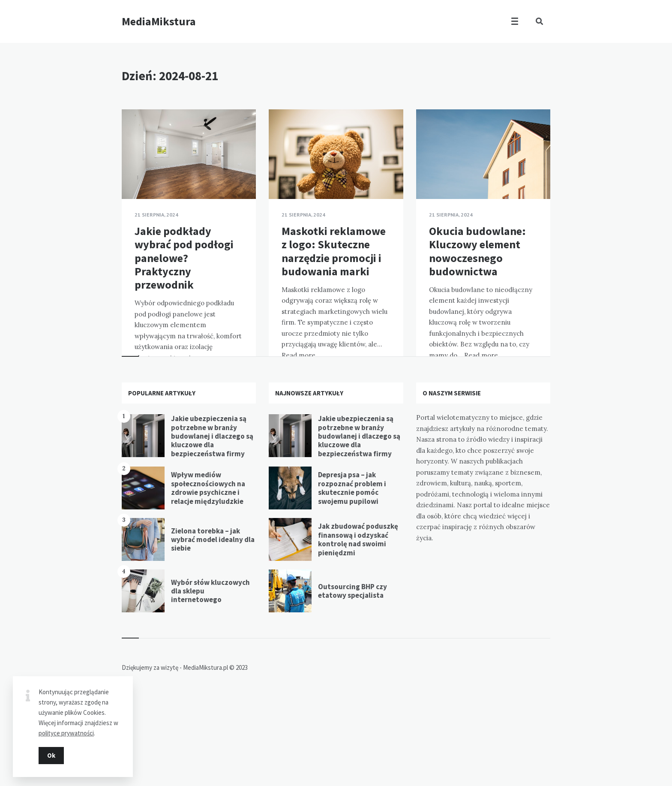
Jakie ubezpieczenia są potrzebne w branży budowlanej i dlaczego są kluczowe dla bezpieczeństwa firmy (212, 526)
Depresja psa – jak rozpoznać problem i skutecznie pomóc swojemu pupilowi (352, 577)
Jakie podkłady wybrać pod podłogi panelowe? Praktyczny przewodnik (184, 258)
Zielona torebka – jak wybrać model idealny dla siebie (213, 629)
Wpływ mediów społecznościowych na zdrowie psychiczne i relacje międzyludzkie (208, 577)
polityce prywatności (66, 729)
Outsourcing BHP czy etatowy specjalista (352, 680)
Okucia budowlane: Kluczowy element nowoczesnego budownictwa (477, 251)
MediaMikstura (159, 21)
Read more (225, 380)
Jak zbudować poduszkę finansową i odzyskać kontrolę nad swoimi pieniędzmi (358, 629)
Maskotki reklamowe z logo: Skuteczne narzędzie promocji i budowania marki (334, 251)
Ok (51, 751)
